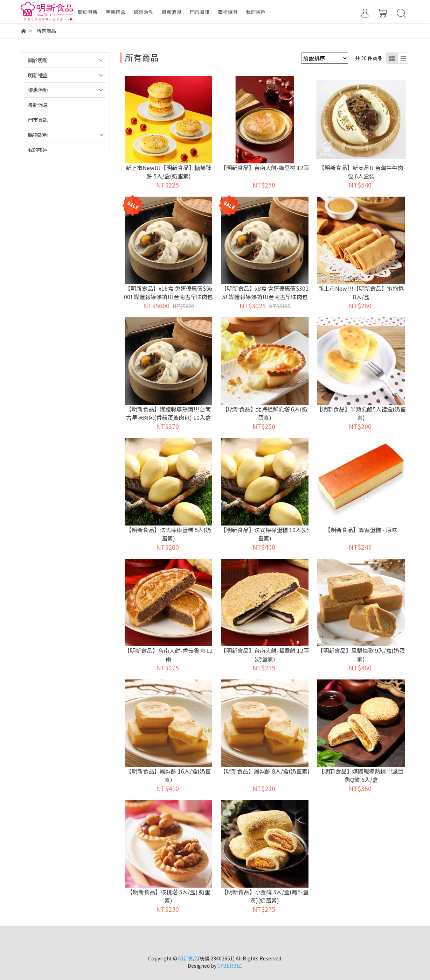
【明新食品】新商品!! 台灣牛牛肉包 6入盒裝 (361, 172)
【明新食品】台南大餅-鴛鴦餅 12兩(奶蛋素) (265, 655)
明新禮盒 (38, 75)
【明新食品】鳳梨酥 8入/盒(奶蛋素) (265, 771)
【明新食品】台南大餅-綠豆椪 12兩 (265, 168)
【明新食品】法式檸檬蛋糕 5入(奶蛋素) (169, 534)
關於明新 (38, 60)
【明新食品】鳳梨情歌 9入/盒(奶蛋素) (361, 655)
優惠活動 (38, 90)
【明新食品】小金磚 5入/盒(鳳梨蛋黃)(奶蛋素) (265, 896)
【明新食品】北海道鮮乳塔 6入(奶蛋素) (265, 413)
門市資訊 (38, 119)
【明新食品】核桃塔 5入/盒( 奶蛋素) (169, 896)
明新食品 (188, 958)
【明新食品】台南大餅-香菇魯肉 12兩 (168, 655)
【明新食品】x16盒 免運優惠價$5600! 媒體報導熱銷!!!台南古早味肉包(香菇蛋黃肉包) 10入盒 (168, 297)
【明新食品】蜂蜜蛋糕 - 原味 (361, 530)
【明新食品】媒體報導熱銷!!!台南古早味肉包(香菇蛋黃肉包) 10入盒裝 (168, 417)
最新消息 (38, 105)
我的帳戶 (38, 150)
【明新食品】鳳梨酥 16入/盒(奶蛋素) (168, 775)
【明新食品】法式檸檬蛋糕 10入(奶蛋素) (265, 534)
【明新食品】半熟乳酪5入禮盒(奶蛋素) (361, 413)
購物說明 (38, 135)
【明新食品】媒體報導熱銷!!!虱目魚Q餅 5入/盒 (361, 775)
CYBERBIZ (229, 966)
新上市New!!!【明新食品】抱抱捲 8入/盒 (361, 292)
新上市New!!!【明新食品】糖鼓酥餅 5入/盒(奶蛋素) (168, 172)
